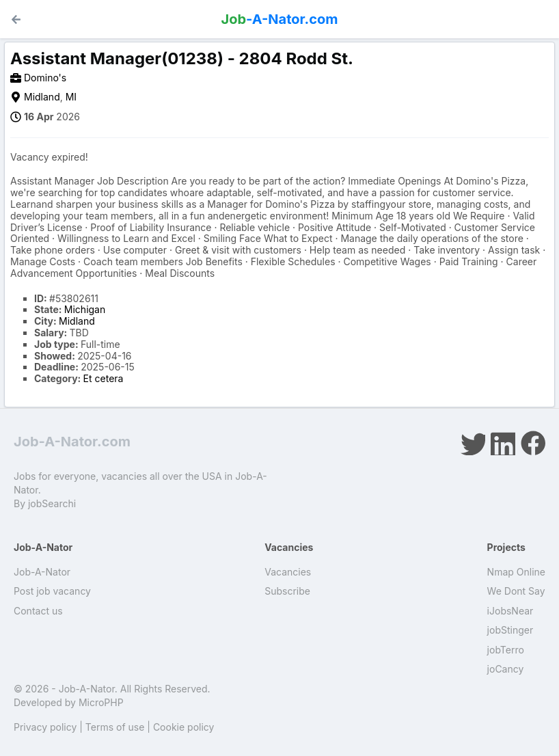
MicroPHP (101, 702)
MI (71, 97)
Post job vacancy (52, 591)
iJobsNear (510, 611)
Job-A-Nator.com (72, 442)
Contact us (38, 611)
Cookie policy (184, 727)
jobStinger (510, 630)
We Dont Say (516, 591)
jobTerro (506, 650)
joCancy (506, 669)
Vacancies (288, 572)
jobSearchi (52, 503)
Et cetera (104, 378)
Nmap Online (516, 572)
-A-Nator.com (280, 19)
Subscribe (287, 591)
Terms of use (115, 727)
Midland (42, 97)
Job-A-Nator (42, 572)
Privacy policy (45, 727)
